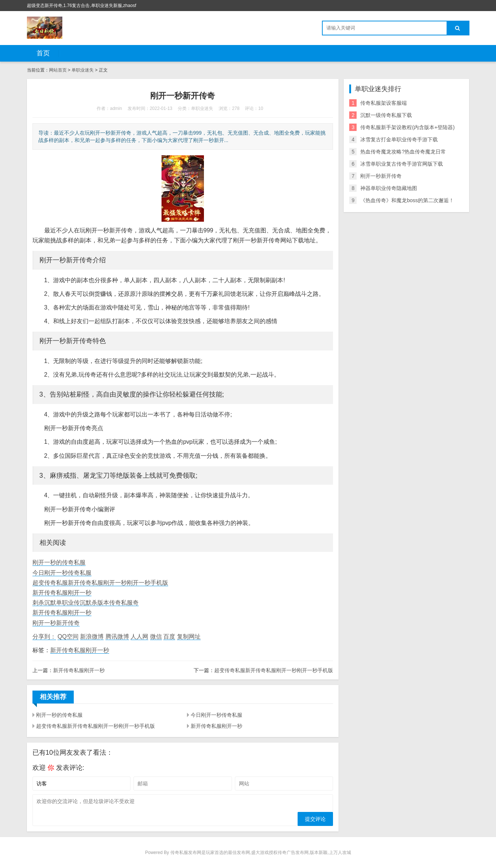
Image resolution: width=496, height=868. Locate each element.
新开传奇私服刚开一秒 (62, 593)
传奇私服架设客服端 (384, 103)
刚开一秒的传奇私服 (59, 562)
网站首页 (58, 70)
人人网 (139, 637)
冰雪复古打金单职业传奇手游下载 (399, 139)
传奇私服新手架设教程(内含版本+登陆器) (407, 127)
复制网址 (189, 637)
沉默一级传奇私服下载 (386, 115)
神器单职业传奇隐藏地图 (389, 188)
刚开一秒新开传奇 (56, 623)
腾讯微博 (117, 637)
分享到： (44, 637)
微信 (156, 637)
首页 (43, 53)
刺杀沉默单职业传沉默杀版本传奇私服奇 (86, 603)
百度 (169, 637)
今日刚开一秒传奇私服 (62, 573)
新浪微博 (92, 637)
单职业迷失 (83, 70)
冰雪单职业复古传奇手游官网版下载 (402, 164)
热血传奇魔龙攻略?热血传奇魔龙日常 (403, 152)
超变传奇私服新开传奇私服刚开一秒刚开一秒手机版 (100, 583)
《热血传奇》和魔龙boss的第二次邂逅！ (407, 200)
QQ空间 (68, 637)
